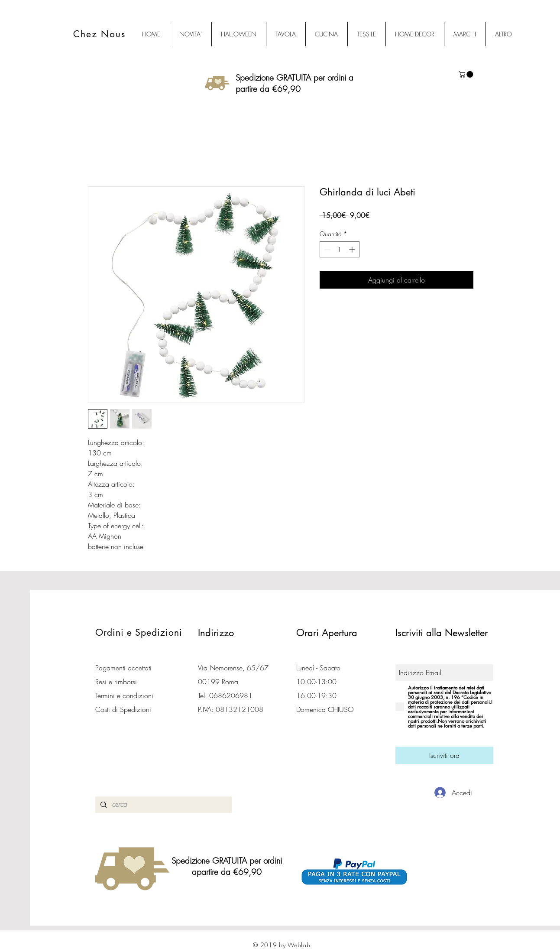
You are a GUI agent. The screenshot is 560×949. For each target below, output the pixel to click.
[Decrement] (326, 249)
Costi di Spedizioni (124, 709)
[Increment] (353, 249)
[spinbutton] (340, 249)
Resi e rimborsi (116, 682)
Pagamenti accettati (123, 668)
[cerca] (163, 805)
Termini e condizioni (124, 695)
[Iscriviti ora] (444, 755)
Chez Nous (100, 34)
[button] (467, 74)
